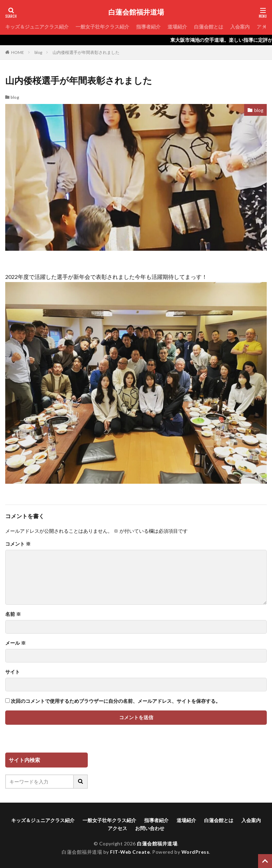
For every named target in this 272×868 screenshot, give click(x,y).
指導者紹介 (148, 27)
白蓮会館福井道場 (136, 12)
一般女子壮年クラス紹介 (102, 27)
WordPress (196, 852)
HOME (18, 52)
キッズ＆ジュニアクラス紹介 (37, 27)
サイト (13, 672)
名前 (13, 614)
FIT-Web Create (130, 852)
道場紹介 (177, 27)
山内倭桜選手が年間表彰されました (86, 52)
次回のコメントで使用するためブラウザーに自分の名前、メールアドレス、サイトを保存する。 (116, 701)
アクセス (117, 828)
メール (15, 643)
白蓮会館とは (209, 27)
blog (38, 52)
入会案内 (240, 27)
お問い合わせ (150, 828)
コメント (18, 544)
